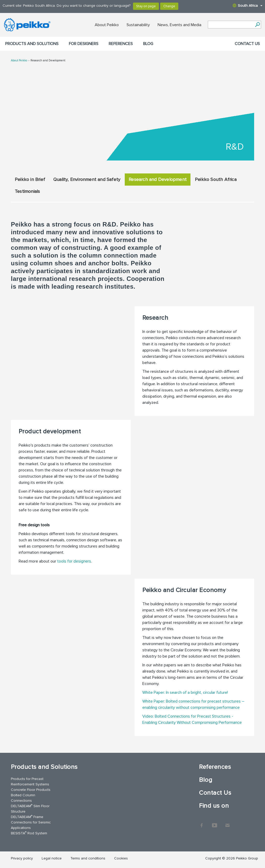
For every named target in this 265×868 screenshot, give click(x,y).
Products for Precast (27, 779)
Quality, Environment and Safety (87, 179)
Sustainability (138, 25)
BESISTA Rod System (29, 833)
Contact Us (247, 44)
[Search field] (231, 25)
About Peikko (107, 25)
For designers (84, 44)
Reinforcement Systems (30, 784)
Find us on (214, 806)
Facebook (202, 823)
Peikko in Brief (30, 179)
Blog (148, 44)
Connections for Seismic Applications (31, 825)
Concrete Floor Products (31, 790)
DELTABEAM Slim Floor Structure (30, 808)
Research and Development (48, 60)
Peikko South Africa (216, 179)
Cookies (121, 858)
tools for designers (74, 561)
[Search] (257, 25)
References (121, 44)
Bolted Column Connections (23, 798)
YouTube (215, 823)
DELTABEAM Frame (27, 817)
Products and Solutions (32, 44)
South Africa (248, 6)
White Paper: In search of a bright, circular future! (185, 692)
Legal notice (52, 858)
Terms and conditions (88, 858)
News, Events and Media (179, 25)
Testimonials (27, 191)
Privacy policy (22, 858)
